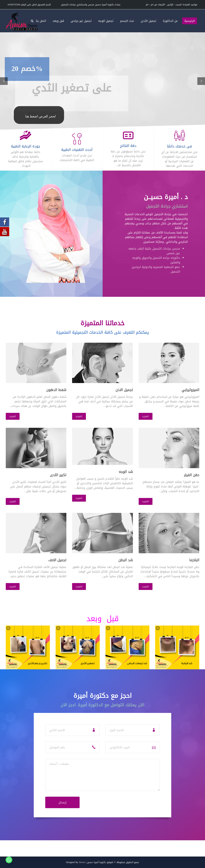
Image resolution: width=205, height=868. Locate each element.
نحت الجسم (127, 21)
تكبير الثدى (58, 475)
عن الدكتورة (170, 21)
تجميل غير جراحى (81, 21)
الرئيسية (190, 21)
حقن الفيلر (192, 475)
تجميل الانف (57, 560)
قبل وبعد (58, 21)
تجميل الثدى (148, 21)
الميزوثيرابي (190, 390)
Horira (82, 862)
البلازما (194, 560)
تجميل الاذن (124, 390)
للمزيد (13, 416)
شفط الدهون (56, 390)
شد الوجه (126, 472)
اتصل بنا (41, 21)
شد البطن (126, 560)
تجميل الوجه (106, 21)
